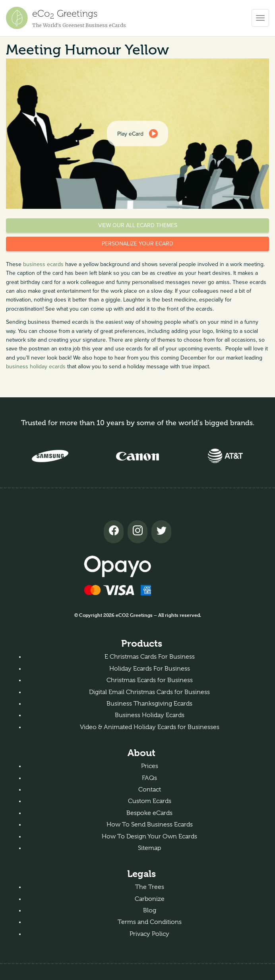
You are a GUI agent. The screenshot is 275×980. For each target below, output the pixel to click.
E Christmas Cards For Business (150, 657)
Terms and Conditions (150, 922)
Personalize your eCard (137, 244)
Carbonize (150, 899)
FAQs (149, 778)
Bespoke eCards (149, 813)
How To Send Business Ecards (150, 824)
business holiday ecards (36, 367)
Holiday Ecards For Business (150, 669)
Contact (150, 789)
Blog (150, 910)
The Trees (150, 887)
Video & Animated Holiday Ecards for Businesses (150, 727)
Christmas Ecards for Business (150, 680)
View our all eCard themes (138, 225)
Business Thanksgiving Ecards (149, 704)
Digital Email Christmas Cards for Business (149, 692)
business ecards (43, 264)
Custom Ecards (150, 801)
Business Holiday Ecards (150, 715)
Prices (150, 766)
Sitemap (149, 848)
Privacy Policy (149, 934)
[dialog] (137, 134)
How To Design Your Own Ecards (149, 836)
